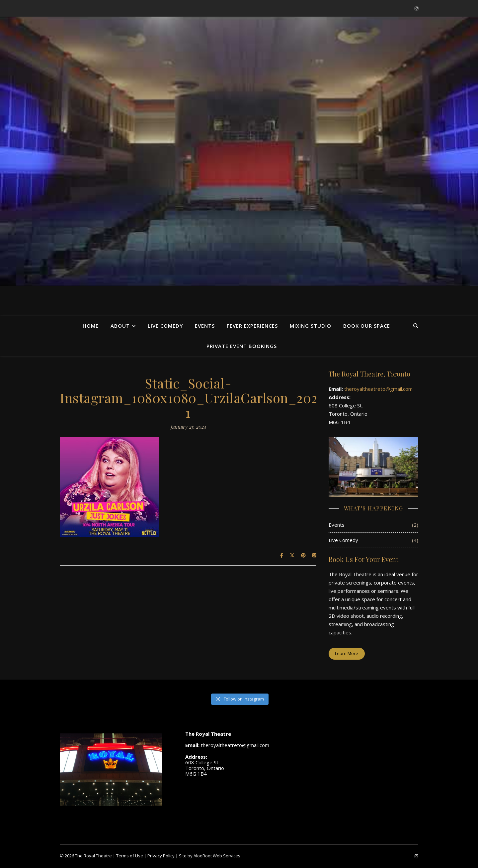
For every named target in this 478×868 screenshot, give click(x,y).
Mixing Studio (311, 326)
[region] (239, 151)
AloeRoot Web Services (217, 856)
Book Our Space (367, 326)
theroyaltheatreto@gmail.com (378, 389)
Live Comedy (165, 326)
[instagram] (416, 8)
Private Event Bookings (242, 346)
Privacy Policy (161, 856)
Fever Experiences (252, 326)
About (120, 326)
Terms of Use (130, 856)
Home (91, 326)
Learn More (347, 653)
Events (205, 326)
